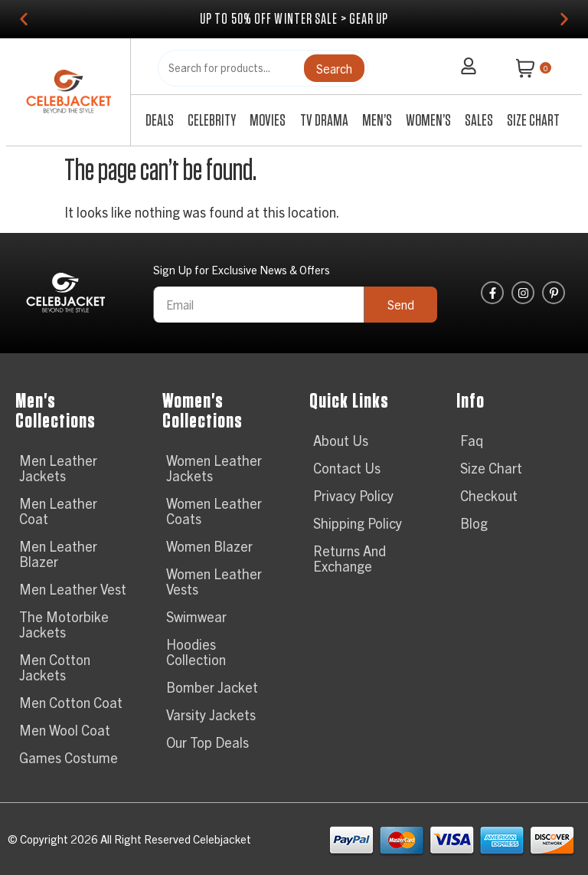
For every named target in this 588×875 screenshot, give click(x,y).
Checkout (489, 495)
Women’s (428, 120)
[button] (24, 19)
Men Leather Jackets (58, 468)
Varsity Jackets (211, 714)
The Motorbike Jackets (64, 624)
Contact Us (347, 468)
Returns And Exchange (350, 558)
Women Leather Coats (214, 511)
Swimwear (196, 616)
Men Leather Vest (73, 589)
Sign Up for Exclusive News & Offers (242, 270)
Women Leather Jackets (214, 468)
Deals (160, 120)
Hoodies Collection (196, 652)
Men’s (377, 120)
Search (334, 68)
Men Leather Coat (58, 511)
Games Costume (69, 757)
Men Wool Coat (65, 730)
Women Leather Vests (214, 581)
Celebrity (212, 120)
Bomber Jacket (212, 687)
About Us (341, 440)
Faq (472, 440)
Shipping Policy (358, 523)
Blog (474, 523)
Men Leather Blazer (58, 554)
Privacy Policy (353, 495)
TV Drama (324, 120)
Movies (268, 120)
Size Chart (533, 120)
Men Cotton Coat (71, 702)
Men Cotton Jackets (55, 667)
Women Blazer (209, 546)
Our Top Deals (207, 742)
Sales (479, 120)
